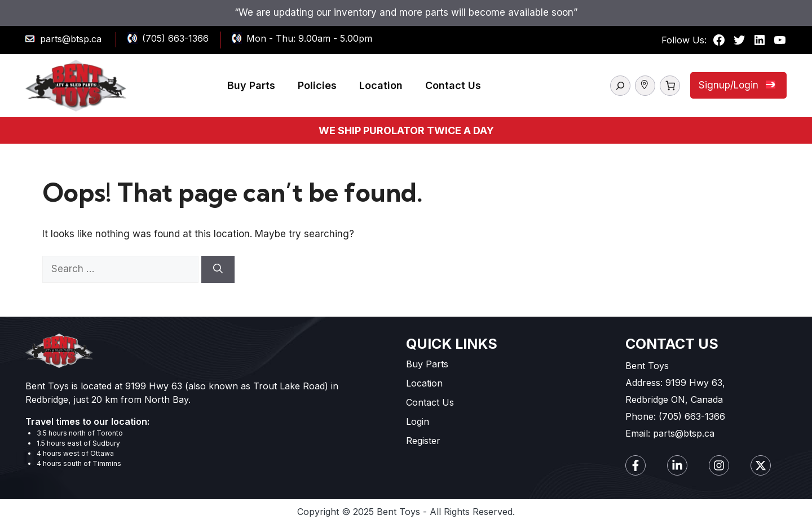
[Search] (218, 269)
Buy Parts (251, 85)
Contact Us (453, 85)
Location (381, 85)
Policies (317, 85)
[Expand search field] (620, 86)
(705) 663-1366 (175, 38)
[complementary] (730, 462)
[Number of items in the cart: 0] (670, 86)
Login (418, 421)
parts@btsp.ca (71, 39)
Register (423, 441)
